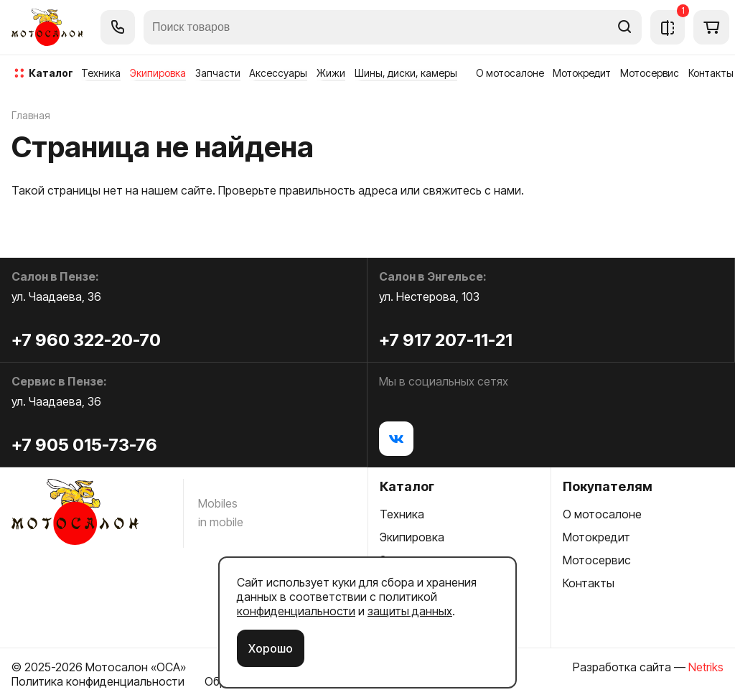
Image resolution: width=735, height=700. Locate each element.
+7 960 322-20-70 (86, 340)
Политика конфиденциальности (98, 681)
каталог (51, 73)
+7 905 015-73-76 (84, 445)
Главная (31, 115)
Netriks (706, 667)
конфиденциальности (296, 611)
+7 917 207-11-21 (446, 340)
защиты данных (410, 611)
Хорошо (271, 648)
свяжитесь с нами (472, 190)
